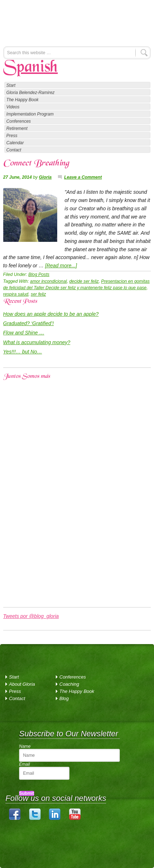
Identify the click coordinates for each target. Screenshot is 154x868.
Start (11, 85)
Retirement (17, 128)
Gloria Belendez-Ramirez (61, 20)
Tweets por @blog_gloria (31, 616)
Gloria (45, 177)
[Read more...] (61, 266)
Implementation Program (30, 114)
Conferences (19, 121)
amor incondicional (49, 281)
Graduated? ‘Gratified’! (29, 323)
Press (12, 136)
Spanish (31, 68)
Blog (64, 698)
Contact (14, 150)
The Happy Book (22, 100)
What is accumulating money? (37, 342)
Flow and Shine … (24, 333)
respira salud (16, 294)
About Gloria (22, 684)
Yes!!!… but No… (23, 352)
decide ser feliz (84, 281)
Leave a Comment (83, 177)
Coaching (69, 684)
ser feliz (38, 294)
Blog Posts (39, 275)
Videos (13, 107)
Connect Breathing (36, 164)
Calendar (15, 143)
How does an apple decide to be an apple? (51, 314)
